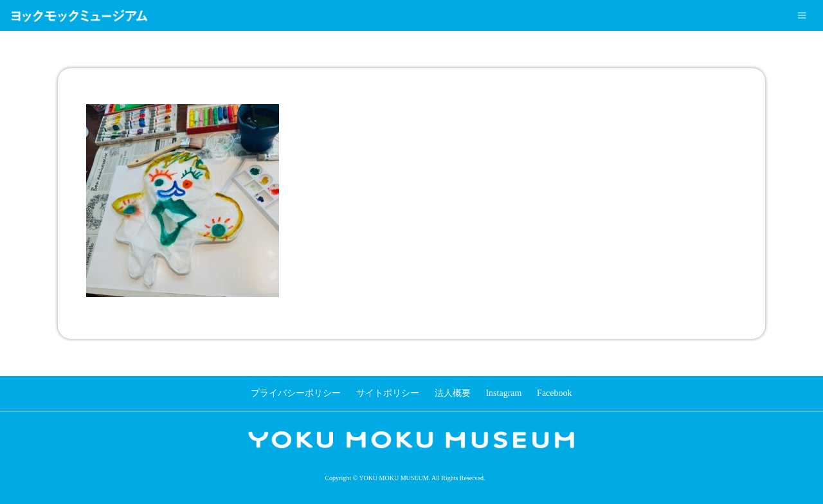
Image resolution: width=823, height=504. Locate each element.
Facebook (554, 393)
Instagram (503, 393)
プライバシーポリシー (296, 393)
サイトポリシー (388, 393)
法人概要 (453, 393)
